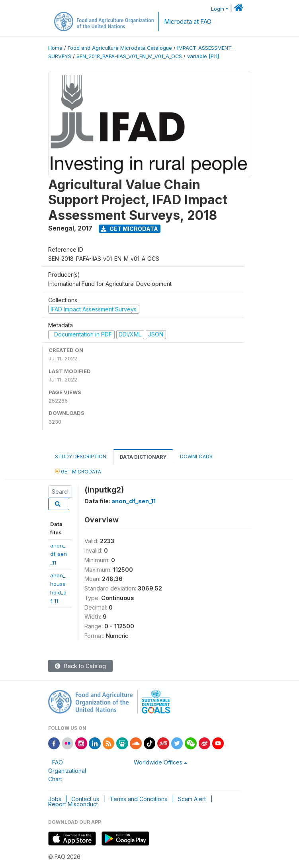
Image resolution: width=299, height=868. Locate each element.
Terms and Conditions (139, 799)
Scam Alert (192, 799)
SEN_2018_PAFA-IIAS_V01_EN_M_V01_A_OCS (129, 56)
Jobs (55, 799)
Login (218, 9)
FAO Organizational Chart (67, 771)
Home (55, 48)
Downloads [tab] (196, 456)
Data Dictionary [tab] (143, 457)
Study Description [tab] (81, 456)
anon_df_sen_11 (59, 554)
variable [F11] (203, 56)
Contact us (85, 799)
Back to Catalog (80, 666)
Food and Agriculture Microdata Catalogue (120, 48)
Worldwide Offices (158, 762)
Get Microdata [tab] (78, 471)
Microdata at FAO (188, 22)
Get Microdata (129, 229)
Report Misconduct (73, 804)
